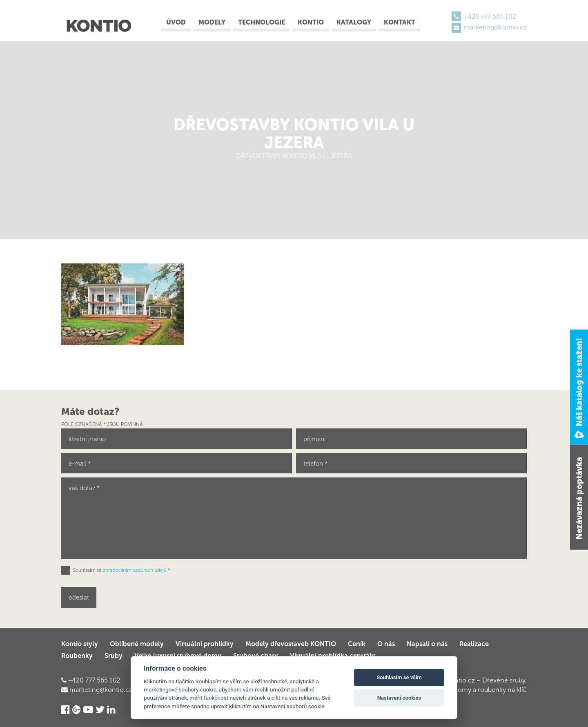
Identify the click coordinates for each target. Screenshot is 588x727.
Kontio (311, 22)
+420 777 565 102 (490, 17)
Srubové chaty (256, 656)
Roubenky (77, 656)
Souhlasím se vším (399, 677)
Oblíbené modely (137, 644)
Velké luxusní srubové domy (178, 656)
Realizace (474, 644)
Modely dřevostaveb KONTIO (291, 644)
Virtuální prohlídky (205, 644)
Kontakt (400, 22)
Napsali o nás (427, 644)
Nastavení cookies (399, 698)
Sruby (114, 656)
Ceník (357, 644)
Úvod (176, 22)
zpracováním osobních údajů (135, 570)
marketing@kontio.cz (495, 27)
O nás (386, 644)
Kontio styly (80, 644)
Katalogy (354, 22)
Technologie (262, 22)
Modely (212, 22)
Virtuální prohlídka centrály (333, 656)
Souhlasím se (122, 570)
